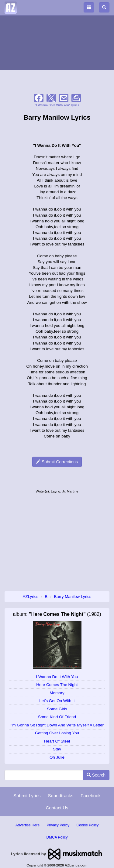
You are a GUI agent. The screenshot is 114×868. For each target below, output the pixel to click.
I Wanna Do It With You (57, 677)
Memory (57, 693)
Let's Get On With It (57, 701)
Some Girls (57, 709)
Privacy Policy (58, 825)
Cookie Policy (88, 825)
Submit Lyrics (27, 796)
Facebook (91, 796)
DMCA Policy (57, 837)
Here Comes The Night (57, 685)
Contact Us (57, 808)
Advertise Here (28, 825)
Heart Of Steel (57, 741)
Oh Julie (57, 757)
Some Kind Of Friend (57, 717)
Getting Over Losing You (57, 733)
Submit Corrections (57, 462)
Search (96, 775)
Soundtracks (61, 796)
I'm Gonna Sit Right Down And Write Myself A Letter (57, 725)
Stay (57, 749)
